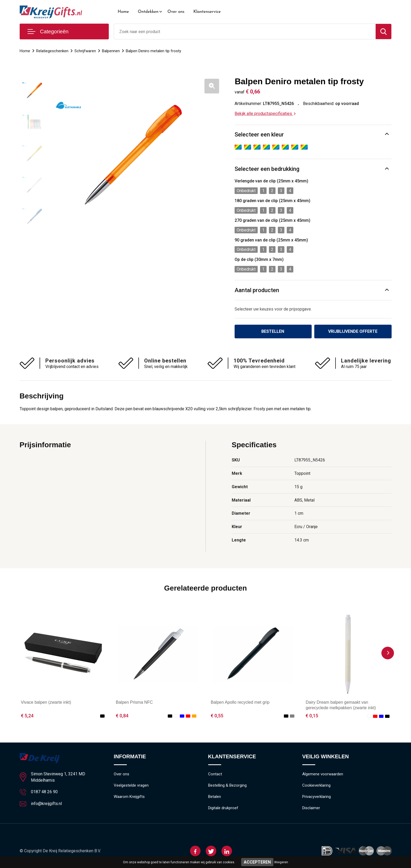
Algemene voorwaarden (323, 774)
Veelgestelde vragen (131, 785)
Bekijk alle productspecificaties (265, 114)
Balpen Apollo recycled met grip (240, 702)
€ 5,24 (27, 716)
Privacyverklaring (317, 797)
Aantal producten (257, 290)
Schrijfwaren (85, 51)
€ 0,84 (122, 716)
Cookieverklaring (316, 785)
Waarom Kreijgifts (129, 797)
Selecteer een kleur (259, 135)
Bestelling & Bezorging (227, 785)
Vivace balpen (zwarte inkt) (46, 702)
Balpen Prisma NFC (134, 702)
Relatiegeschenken (52, 51)
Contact (215, 774)
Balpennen (111, 51)
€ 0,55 (217, 716)
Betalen (215, 797)
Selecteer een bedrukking (267, 169)
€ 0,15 (312, 716)
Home (123, 12)
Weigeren (281, 862)
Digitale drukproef (223, 808)
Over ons (176, 12)
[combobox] (245, 31)
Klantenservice (207, 12)
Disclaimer (311, 808)
